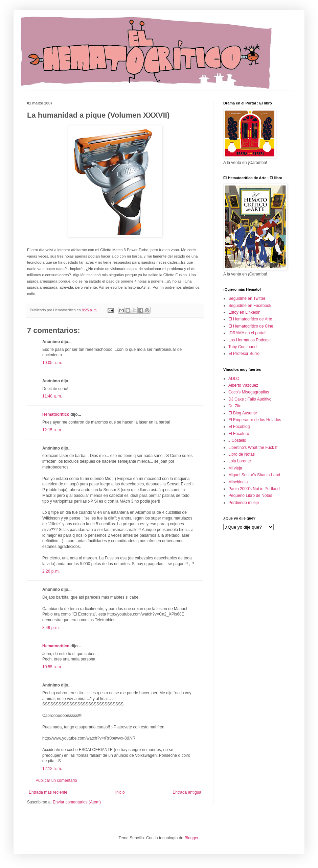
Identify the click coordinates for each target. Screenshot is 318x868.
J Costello (237, 440)
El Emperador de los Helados (255, 420)
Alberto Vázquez (243, 385)
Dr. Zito (235, 406)
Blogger (191, 838)
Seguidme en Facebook (250, 306)
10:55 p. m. (52, 667)
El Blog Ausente (243, 413)
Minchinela (238, 482)
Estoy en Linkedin (244, 312)
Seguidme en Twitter (247, 298)
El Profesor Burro (244, 354)
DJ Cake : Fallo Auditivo (250, 399)
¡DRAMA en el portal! (247, 333)
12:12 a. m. (52, 769)
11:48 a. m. (52, 396)
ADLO (234, 379)
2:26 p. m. (51, 571)
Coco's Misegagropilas (249, 392)
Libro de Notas (242, 454)
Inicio (120, 792)
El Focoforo (239, 434)
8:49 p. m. (51, 628)
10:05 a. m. (52, 363)
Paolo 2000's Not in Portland (254, 489)
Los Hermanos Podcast (249, 340)
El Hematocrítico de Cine (251, 326)
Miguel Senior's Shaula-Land (254, 475)
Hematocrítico (56, 414)
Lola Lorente (240, 461)
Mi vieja (235, 468)
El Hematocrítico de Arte (250, 319)
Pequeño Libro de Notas (250, 496)
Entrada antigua (187, 792)
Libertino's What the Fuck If (253, 448)
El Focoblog (239, 427)
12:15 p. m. (52, 430)
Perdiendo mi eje (244, 503)
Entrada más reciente (48, 792)
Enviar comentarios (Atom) (77, 802)
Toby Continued (242, 347)
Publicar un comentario (56, 780)
